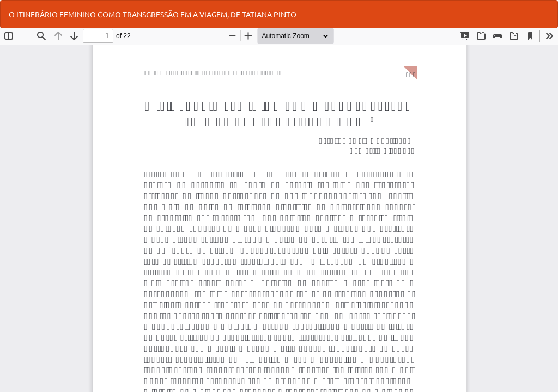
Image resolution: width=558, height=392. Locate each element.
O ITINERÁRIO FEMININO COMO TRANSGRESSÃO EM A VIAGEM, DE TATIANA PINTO (153, 14)
